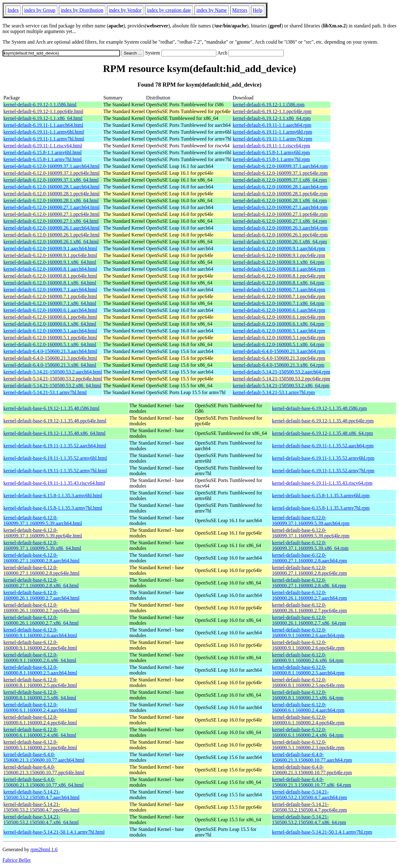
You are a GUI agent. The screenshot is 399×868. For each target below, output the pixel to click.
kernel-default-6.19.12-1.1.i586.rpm (269, 105)
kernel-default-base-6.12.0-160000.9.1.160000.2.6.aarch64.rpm (308, 633)
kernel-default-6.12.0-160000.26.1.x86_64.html (51, 242)
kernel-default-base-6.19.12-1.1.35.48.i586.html (51, 408)
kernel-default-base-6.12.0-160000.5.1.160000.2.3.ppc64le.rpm (308, 745)
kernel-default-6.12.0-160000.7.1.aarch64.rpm (279, 290)
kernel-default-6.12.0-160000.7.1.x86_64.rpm (278, 303)
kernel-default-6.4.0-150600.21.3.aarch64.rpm (279, 351)
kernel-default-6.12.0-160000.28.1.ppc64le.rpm (280, 194)
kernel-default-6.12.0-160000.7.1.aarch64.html (50, 290)
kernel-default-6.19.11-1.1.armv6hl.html (44, 132)
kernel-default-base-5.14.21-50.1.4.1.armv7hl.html (54, 832)
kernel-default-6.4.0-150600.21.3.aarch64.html (50, 351)
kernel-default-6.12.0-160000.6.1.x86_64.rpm (278, 324)
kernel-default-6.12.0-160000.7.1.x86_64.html (50, 303)
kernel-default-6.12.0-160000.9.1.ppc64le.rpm (279, 255)
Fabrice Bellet (17, 860)
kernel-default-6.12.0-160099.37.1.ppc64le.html (51, 173)
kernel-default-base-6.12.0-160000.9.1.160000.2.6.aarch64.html (40, 633)
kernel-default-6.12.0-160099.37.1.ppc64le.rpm (280, 173)
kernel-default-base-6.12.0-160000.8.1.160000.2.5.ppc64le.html (40, 682)
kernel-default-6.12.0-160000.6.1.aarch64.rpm (279, 310)
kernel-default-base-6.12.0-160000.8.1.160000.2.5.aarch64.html (40, 670)
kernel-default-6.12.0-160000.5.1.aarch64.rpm (279, 331)
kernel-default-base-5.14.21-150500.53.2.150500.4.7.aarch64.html (41, 795)
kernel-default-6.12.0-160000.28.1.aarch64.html (51, 187)
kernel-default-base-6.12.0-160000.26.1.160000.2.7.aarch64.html (41, 595)
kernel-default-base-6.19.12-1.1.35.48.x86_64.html (54, 433)
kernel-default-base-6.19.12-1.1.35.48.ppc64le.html (55, 421)
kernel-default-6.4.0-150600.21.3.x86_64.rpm (278, 365)
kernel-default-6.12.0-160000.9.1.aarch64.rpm (279, 248)
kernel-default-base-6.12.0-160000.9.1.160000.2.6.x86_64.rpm (308, 658)
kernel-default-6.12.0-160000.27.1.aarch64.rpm (280, 207)
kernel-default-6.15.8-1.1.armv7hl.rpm (271, 159)
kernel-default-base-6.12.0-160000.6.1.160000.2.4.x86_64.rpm (308, 732)
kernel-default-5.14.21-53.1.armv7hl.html (45, 392)
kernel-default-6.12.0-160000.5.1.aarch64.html (50, 331)
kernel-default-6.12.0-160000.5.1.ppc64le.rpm (279, 338)
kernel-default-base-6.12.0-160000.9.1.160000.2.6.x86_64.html (40, 658)
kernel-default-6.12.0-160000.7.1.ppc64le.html (50, 296)
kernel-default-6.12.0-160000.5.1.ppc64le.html (50, 338)
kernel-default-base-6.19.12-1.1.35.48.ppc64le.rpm (323, 421)
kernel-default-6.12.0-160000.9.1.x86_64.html (50, 262)
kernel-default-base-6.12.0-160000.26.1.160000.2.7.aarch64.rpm (309, 595)
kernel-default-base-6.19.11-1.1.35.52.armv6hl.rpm (323, 458)
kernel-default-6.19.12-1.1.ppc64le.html (43, 111)
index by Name (212, 10)
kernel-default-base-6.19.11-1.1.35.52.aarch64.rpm (323, 446)
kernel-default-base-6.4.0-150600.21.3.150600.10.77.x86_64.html (43, 782)
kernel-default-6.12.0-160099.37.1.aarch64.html (51, 166)
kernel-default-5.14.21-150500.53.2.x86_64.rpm (281, 386)
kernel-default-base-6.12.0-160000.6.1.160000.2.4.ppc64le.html (40, 720)
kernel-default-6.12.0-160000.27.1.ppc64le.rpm (280, 214)
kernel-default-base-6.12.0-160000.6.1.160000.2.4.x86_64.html (40, 732)
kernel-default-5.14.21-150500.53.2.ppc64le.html (53, 379)
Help (258, 10)
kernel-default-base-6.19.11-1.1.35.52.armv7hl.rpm (323, 471)
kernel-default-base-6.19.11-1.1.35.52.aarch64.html (55, 446)
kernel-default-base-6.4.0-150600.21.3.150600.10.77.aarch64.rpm (312, 757)
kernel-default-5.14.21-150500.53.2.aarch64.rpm (281, 372)
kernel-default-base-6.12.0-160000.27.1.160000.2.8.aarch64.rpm (309, 558)
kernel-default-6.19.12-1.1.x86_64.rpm (272, 118)
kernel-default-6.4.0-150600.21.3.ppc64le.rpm (279, 358)
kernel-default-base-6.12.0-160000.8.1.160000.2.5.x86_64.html (40, 695)
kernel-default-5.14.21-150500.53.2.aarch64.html (53, 372)
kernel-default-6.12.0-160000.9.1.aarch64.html (50, 248)
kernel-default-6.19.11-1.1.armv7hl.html (44, 139)
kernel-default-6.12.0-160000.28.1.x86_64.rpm (280, 200)
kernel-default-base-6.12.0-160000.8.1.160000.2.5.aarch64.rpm (308, 670)
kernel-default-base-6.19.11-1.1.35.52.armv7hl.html (55, 471)
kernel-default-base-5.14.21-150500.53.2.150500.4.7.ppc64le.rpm (309, 807)
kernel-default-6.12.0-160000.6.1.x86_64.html (50, 324)
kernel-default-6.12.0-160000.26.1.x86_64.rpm (280, 242)
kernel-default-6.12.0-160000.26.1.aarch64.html (51, 228)
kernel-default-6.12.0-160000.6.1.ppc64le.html (50, 317)
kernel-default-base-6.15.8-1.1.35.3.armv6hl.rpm (321, 496)
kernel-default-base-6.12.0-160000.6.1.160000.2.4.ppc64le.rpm (308, 720)
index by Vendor (125, 10)
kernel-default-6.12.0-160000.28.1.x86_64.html (51, 200)
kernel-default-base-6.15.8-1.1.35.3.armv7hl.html (53, 508)
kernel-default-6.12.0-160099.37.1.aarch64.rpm (280, 166)
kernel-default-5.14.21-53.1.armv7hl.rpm (274, 392)
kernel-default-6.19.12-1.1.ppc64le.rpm (272, 111)
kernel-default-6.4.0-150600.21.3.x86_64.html (50, 365)
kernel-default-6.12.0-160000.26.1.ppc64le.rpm (280, 235)
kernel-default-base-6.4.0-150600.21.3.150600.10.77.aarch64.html (44, 757)
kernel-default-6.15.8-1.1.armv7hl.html (43, 159)
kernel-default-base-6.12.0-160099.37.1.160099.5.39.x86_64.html (42, 545)
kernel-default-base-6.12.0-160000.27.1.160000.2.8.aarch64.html (41, 558)
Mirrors (240, 10)
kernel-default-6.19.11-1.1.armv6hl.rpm (272, 132)
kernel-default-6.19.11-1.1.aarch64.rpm (272, 125)
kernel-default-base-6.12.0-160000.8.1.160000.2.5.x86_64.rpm (308, 695)
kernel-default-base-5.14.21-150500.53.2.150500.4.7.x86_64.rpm (309, 820)
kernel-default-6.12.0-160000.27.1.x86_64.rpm (280, 221)
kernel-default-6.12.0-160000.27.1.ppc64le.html (51, 214)
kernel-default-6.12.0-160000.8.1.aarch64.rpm (279, 269)
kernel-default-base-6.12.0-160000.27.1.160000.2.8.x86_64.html (41, 583)
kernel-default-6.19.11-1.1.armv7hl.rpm (272, 139)
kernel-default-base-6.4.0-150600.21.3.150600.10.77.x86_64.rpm (311, 782)
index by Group (40, 10)
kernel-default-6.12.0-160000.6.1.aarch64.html (50, 310)
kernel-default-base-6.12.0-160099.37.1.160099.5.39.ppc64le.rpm (310, 533)
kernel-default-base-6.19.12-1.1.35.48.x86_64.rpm (322, 433)
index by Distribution (82, 10)
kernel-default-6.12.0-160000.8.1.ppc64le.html (50, 276)
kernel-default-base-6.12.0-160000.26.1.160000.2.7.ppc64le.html (41, 608)
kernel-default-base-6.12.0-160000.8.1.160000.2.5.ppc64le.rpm (308, 682)
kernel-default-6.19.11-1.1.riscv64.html (43, 146)
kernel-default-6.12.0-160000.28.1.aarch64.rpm (280, 187)
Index (13, 10)
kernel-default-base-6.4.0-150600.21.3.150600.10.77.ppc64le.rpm (312, 770)
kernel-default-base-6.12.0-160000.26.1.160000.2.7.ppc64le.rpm (309, 608)
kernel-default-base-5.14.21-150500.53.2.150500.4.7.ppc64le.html (41, 807)
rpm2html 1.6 (44, 849)
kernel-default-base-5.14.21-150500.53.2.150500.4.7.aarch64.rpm (309, 795)
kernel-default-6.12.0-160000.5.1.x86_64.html (50, 344)
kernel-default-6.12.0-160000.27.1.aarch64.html (51, 207)
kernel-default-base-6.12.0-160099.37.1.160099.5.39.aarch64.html (43, 520)
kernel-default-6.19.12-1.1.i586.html (40, 105)
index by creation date (169, 10)
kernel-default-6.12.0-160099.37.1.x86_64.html (51, 180)
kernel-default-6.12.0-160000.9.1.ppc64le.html (50, 255)
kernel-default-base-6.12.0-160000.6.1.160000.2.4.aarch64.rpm (308, 707)
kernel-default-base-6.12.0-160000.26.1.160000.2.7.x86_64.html (41, 620)
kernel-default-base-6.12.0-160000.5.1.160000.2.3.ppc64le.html (40, 745)
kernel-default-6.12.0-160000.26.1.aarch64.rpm (280, 228)
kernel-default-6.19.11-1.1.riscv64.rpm (271, 146)
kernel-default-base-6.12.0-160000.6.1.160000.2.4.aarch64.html (40, 707)
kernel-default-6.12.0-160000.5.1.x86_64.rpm (278, 344)
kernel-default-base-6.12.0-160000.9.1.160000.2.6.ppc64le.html (40, 645)
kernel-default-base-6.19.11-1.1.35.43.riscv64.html (54, 483)
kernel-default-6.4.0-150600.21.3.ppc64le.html (50, 358)
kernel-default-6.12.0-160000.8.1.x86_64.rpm (278, 283)
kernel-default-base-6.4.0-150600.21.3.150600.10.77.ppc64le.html (44, 770)
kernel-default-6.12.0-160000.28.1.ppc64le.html (51, 194)
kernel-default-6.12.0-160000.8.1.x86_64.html (50, 283)
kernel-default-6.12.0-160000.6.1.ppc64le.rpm (279, 317)
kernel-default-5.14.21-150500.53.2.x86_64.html (52, 386)
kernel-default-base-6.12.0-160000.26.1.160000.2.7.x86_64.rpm (309, 620)
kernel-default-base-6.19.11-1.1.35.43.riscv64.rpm (322, 483)
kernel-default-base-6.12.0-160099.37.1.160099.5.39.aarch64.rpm (310, 520)
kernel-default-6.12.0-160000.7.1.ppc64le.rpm (279, 296)
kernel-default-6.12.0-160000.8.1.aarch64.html (50, 269)
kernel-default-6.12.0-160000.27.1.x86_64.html (51, 221)
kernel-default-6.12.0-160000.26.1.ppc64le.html (51, 235)
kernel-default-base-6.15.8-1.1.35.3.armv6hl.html (53, 496)
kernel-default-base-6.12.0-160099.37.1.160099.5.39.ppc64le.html (43, 533)
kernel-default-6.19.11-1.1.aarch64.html (43, 125)
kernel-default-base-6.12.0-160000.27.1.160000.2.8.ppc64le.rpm (309, 570)
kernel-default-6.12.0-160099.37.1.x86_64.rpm (280, 180)
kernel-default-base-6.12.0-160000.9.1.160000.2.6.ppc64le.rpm (308, 645)
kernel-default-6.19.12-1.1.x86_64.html (43, 118)
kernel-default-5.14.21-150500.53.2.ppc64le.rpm (281, 379)
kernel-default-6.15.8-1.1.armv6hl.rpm (271, 153)
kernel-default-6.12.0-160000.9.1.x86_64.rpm (278, 262)
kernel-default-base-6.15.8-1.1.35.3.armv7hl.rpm (321, 508)
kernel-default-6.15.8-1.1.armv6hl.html (43, 153)
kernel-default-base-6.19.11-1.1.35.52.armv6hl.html (55, 458)
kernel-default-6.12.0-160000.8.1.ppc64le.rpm (279, 276)
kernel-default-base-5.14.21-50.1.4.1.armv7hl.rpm (322, 832)
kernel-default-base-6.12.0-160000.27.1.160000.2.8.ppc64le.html (41, 570)
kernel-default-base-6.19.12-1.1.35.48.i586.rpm (319, 408)
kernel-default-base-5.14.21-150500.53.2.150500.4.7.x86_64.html (41, 820)
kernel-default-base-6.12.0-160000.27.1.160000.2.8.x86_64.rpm (309, 583)
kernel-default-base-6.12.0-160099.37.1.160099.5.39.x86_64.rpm (310, 545)
